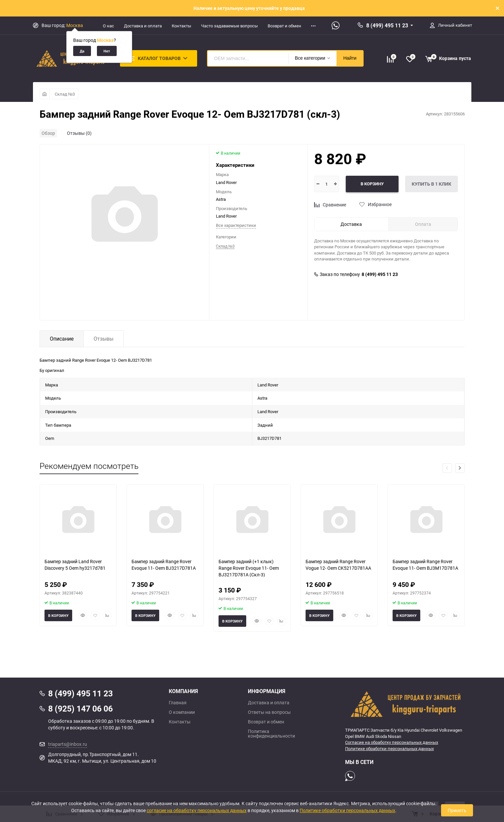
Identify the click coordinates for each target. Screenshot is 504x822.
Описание (62, 339)
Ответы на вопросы (269, 712)
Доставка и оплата (143, 26)
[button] (460, 468)
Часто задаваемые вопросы (229, 26)
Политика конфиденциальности (271, 734)
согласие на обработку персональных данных (197, 810)
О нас (108, 26)
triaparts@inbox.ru (68, 744)
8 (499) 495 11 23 (387, 25)
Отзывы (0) (79, 133)
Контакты (181, 26)
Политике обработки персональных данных (389, 748)
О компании (182, 712)
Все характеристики (236, 225)
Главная (178, 703)
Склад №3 (65, 94)
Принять (457, 810)
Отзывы (104, 339)
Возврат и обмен (284, 26)
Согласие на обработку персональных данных (392, 742)
